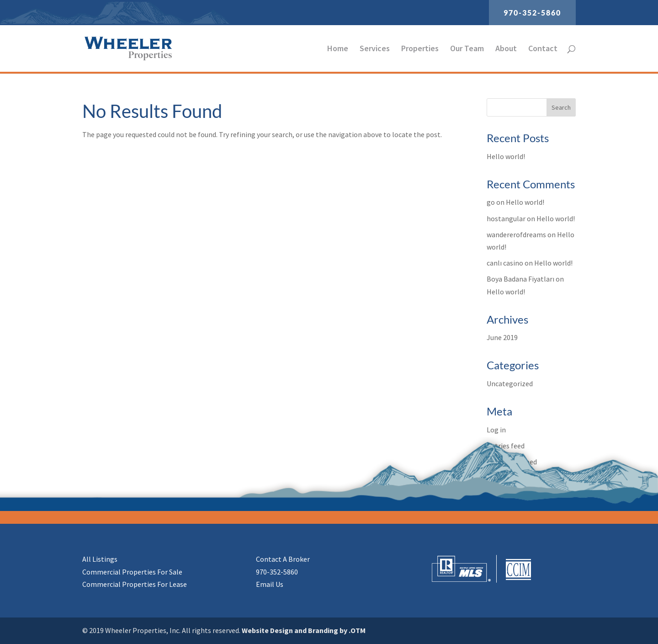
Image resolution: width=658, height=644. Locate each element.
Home (338, 49)
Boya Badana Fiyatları (520, 279)
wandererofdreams (516, 234)
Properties (420, 49)
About (506, 49)
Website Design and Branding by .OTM (304, 630)
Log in (496, 430)
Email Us (270, 584)
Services (375, 49)
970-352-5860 (532, 13)
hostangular (506, 218)
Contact (543, 49)
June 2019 (502, 337)
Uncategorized (510, 383)
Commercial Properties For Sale (132, 572)
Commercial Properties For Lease (135, 584)
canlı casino (505, 263)
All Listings (100, 559)
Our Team (467, 49)
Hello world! (506, 156)
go (491, 202)
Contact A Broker (283, 559)
